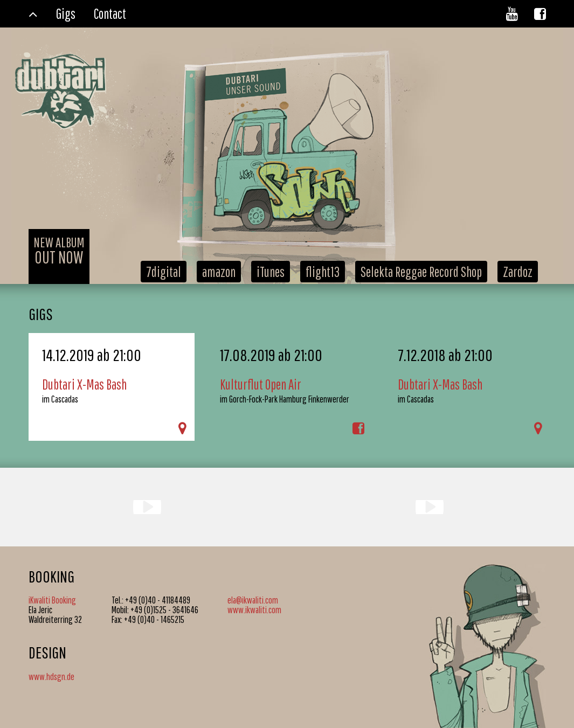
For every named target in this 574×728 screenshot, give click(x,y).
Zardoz (518, 272)
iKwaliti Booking (52, 600)
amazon (219, 272)
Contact (110, 13)
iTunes (271, 272)
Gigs (66, 13)
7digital (164, 272)
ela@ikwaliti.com (253, 600)
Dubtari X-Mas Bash (84, 384)
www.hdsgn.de (51, 677)
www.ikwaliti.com (254, 610)
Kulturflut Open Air (261, 384)
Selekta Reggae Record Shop (421, 272)
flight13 (323, 272)
